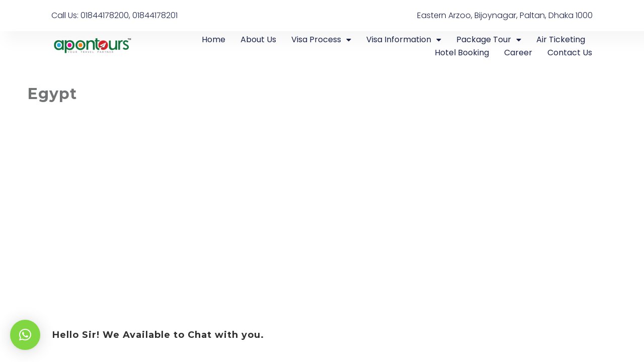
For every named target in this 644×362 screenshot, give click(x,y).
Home (214, 39)
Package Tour (489, 40)
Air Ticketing (561, 39)
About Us (258, 39)
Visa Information (404, 40)
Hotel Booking (462, 53)
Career (518, 53)
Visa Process (321, 40)
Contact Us (570, 53)
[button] (25, 335)
